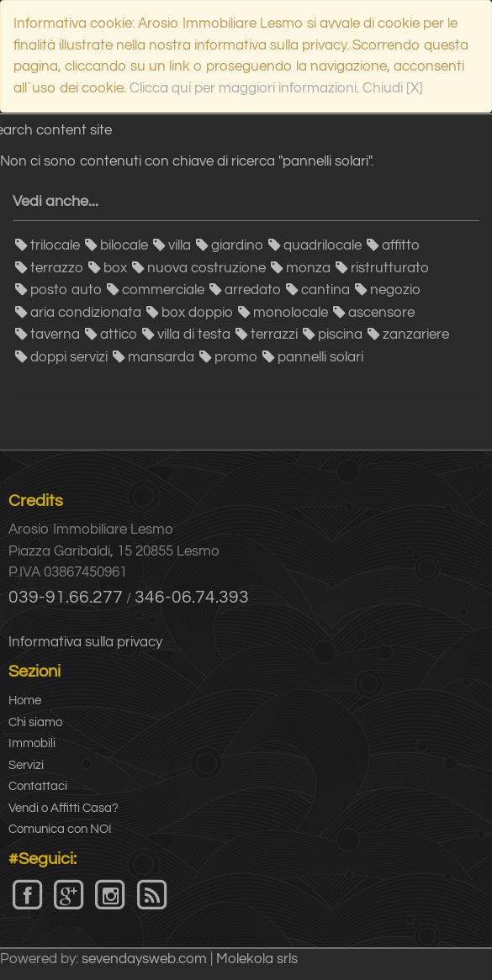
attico (119, 335)
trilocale (55, 245)
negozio (395, 290)
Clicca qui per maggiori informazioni (243, 88)
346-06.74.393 (192, 597)
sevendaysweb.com (144, 959)
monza (308, 268)
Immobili (32, 743)
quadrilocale (323, 245)
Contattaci (38, 786)
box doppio (197, 313)
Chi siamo (35, 722)
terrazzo (57, 268)
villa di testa (194, 335)
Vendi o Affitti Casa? (63, 808)
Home (25, 701)
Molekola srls (257, 959)
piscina (340, 335)
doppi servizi (69, 357)
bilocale (124, 245)
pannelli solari (320, 357)
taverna (55, 335)
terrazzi (274, 335)
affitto (401, 245)
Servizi (26, 765)
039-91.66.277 (66, 597)
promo (236, 357)
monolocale (291, 313)
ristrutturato (390, 268)
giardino (237, 245)
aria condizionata (86, 313)
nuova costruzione (206, 268)
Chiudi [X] (393, 88)
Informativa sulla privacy (85, 642)
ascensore (381, 313)
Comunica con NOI (60, 829)
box (115, 268)
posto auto (66, 290)
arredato (253, 290)
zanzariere (416, 335)
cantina (325, 290)
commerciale (163, 290)
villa (180, 245)
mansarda (161, 357)
